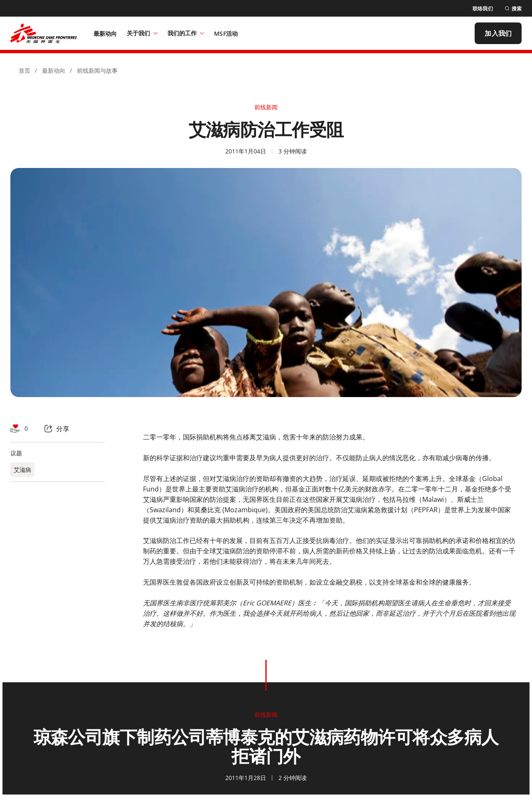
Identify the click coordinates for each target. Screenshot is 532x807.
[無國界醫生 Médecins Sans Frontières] (44, 33)
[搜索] (513, 9)
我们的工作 (186, 33)
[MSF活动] (226, 33)
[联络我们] (483, 9)
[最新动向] (105, 33)
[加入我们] (498, 33)
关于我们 (142, 33)
